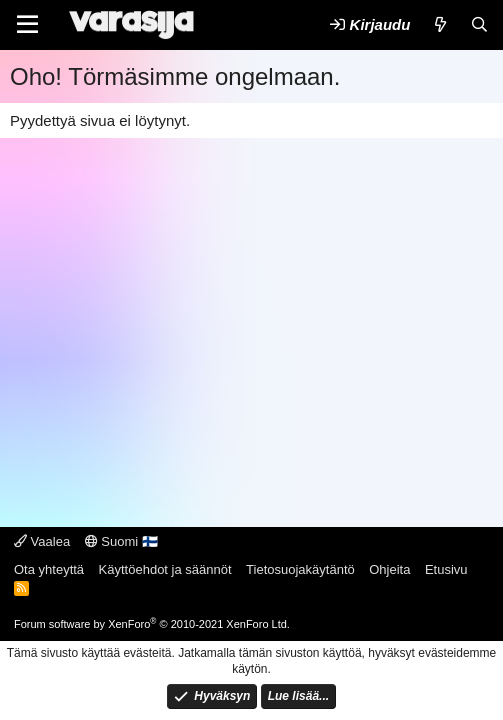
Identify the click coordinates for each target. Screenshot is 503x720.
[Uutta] (439, 24)
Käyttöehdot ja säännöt (165, 569)
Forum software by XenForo (152, 624)
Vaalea (42, 541)
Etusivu (446, 569)
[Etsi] (479, 24)
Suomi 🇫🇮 (121, 541)
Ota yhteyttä (49, 569)
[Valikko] (27, 25)
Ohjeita (389, 569)
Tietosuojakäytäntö (300, 569)
